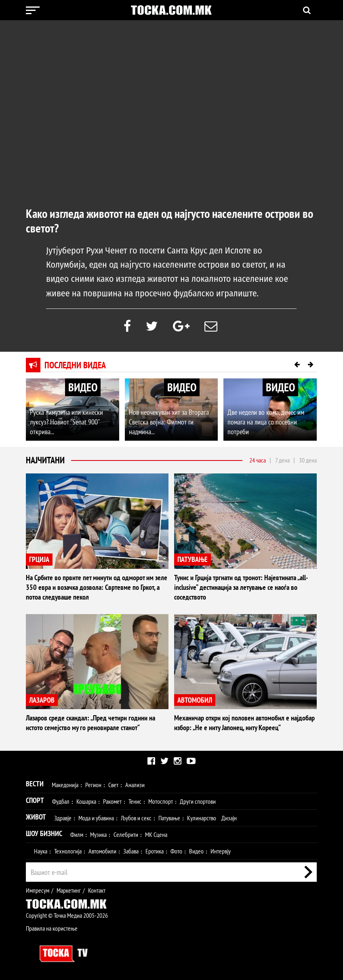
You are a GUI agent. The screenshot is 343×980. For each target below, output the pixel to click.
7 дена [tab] (282, 460)
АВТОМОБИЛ (195, 700)
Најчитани (45, 460)
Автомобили (102, 851)
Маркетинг (69, 890)
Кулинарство (202, 818)
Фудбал (61, 801)
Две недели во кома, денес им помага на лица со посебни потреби (266, 422)
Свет (113, 785)
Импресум (38, 890)
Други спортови (198, 801)
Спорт (35, 800)
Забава (131, 851)
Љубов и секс (136, 818)
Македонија (65, 785)
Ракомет (112, 801)
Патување (169, 818)
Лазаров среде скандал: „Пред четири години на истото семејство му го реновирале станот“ (90, 723)
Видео (196, 851)
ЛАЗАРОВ (42, 700)
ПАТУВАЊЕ (193, 559)
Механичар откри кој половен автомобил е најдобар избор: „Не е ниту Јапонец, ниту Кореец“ (244, 723)
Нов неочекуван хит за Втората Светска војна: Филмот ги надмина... (169, 422)
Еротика (155, 851)
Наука (41, 851)
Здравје (63, 818)
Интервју (221, 851)
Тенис (135, 801)
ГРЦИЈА (39, 559)
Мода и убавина (96, 818)
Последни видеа (75, 365)
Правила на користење (52, 928)
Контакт (97, 890)
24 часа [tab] (258, 460)
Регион (93, 785)
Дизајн (229, 818)
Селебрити (126, 834)
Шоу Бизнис (44, 833)
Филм (77, 834)
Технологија (68, 851)
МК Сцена (156, 834)
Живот (36, 817)
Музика (98, 834)
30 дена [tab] (308, 460)
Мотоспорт (161, 801)
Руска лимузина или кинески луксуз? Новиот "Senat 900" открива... (66, 422)
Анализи (135, 785)
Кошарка (86, 801)
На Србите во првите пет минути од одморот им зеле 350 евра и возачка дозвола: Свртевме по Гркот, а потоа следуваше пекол (97, 587)
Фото (176, 851)
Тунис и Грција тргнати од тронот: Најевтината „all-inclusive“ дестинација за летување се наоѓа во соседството (241, 587)
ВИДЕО (83, 387)
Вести (35, 784)
